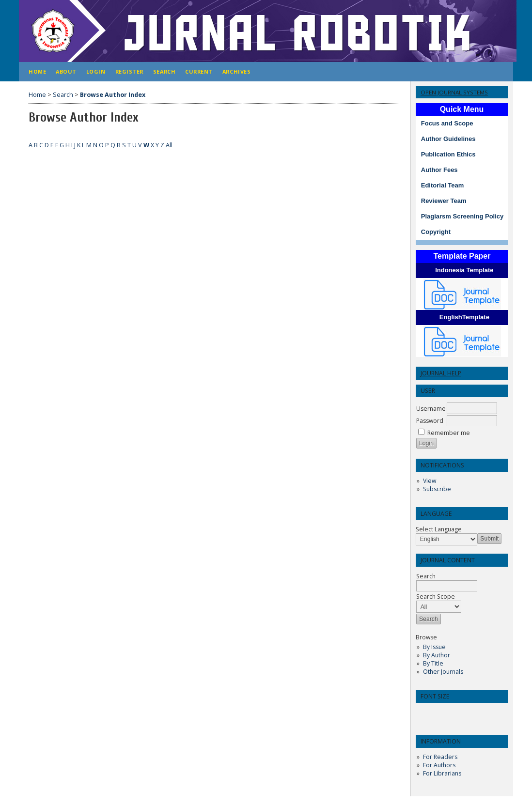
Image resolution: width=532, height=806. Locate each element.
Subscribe (437, 489)
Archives (236, 71)
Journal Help (441, 373)
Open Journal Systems (454, 92)
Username (431, 409)
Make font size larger (455, 713)
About (66, 71)
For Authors (439, 765)
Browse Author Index (113, 95)
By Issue (434, 647)
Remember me (449, 433)
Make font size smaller (424, 713)
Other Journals (443, 672)
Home (37, 71)
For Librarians (442, 773)
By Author (437, 655)
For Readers (440, 757)
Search (164, 71)
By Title (433, 663)
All (169, 145)
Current (199, 71)
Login (96, 71)
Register (129, 71)
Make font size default (440, 713)
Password (430, 421)
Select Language (439, 529)
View (430, 481)
